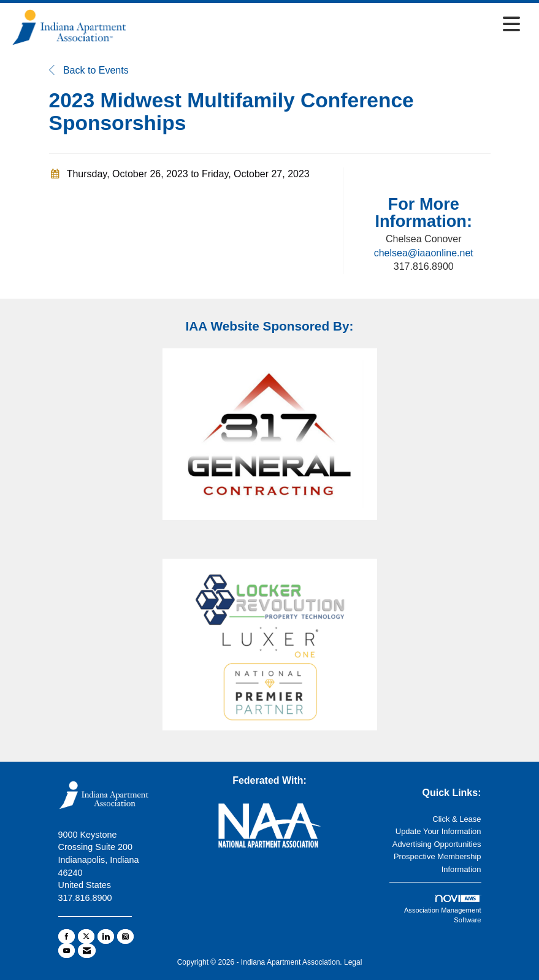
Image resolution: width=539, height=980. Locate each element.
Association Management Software (443, 909)
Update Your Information (438, 831)
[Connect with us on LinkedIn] (106, 936)
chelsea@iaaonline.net (424, 253)
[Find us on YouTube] (67, 951)
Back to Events (89, 70)
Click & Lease (457, 819)
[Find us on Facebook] (67, 936)
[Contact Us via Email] (87, 951)
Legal (353, 962)
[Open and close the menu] (327, 25)
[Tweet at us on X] (86, 936)
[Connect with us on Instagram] (125, 936)
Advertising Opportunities (437, 844)
